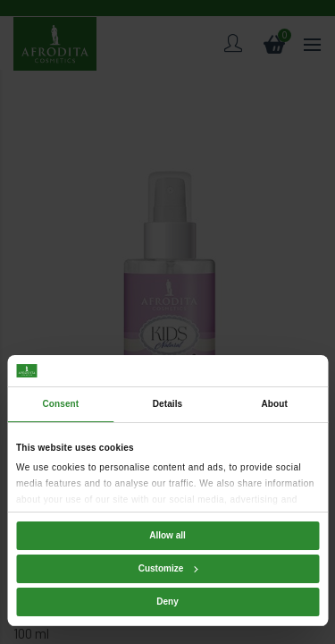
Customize (168, 568)
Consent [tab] (60, 404)
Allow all (167, 535)
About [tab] (274, 404)
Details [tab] (168, 404)
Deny (167, 602)
